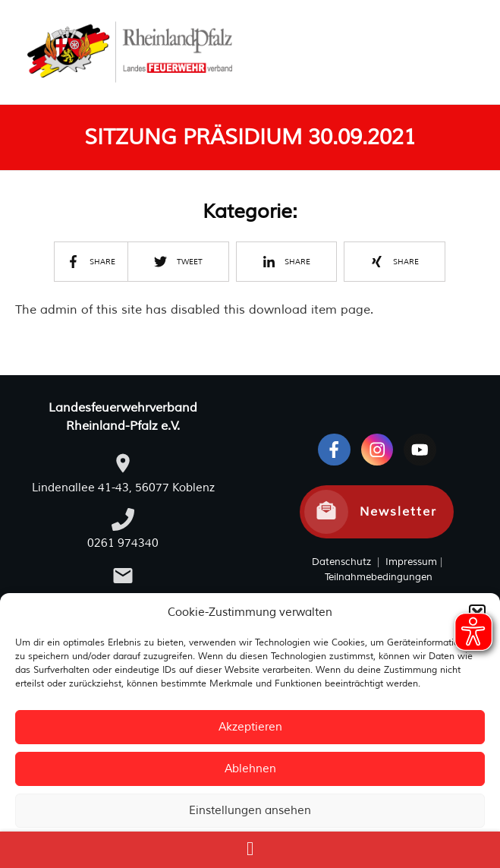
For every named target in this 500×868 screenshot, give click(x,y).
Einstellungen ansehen (250, 811)
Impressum (410, 562)
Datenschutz (341, 562)
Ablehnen (250, 769)
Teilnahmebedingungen (379, 577)
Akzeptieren (250, 727)
